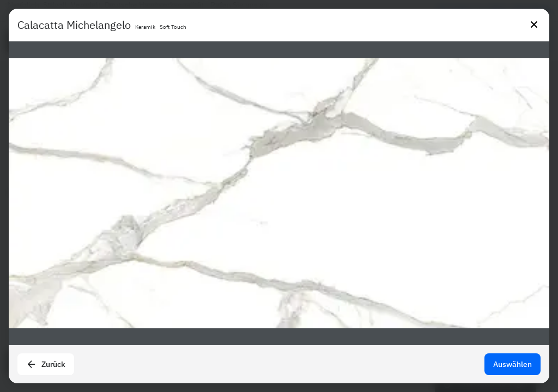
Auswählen (512, 364)
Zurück (46, 364)
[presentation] (279, 196)
